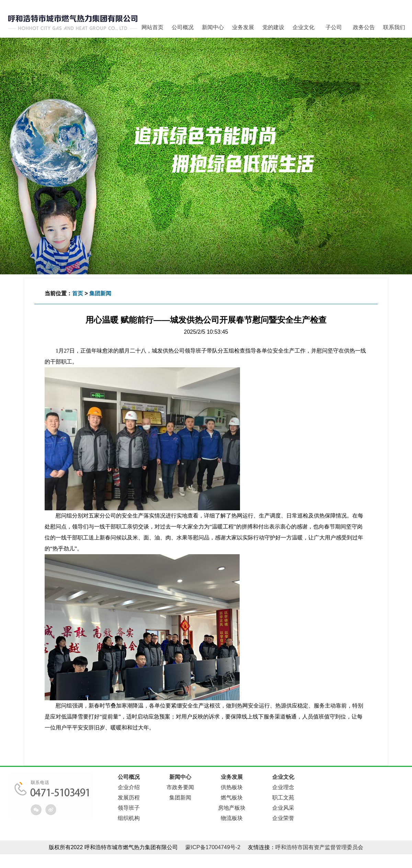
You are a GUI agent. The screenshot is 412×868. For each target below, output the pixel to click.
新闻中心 (213, 27)
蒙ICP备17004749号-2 (213, 847)
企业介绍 (129, 787)
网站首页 (152, 27)
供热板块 (232, 787)
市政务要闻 (180, 787)
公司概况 (183, 27)
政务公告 (364, 27)
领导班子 (129, 808)
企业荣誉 (283, 818)
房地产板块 (232, 808)
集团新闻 (100, 293)
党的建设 (273, 27)
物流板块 (232, 818)
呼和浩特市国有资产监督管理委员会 (319, 847)
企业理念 (283, 787)
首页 (78, 293)
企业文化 (304, 27)
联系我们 (394, 27)
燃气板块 (232, 798)
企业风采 (283, 808)
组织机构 (129, 818)
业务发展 (243, 27)
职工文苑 (283, 798)
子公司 (334, 27)
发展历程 (129, 798)
